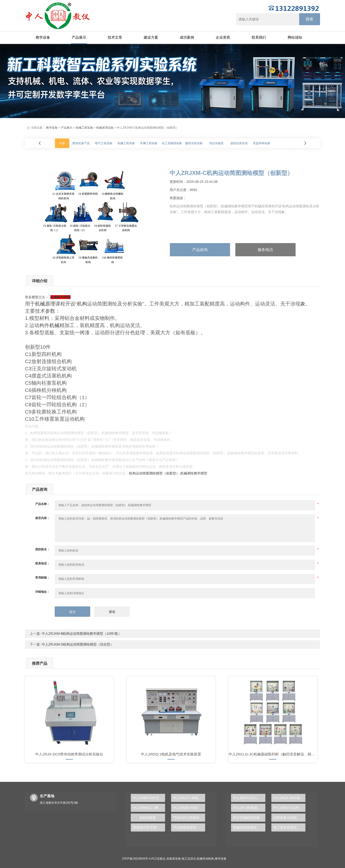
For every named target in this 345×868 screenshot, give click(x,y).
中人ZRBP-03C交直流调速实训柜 (149, 798)
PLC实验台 (158, 859)
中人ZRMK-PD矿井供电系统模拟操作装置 (189, 808)
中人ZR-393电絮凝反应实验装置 (249, 808)
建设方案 (151, 37)
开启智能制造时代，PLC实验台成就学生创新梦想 (189, 827)
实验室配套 (148, 818)
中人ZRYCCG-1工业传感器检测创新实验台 (249, 798)
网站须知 (295, 37)
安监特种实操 (262, 143)
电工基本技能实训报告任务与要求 (289, 827)
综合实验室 (216, 143)
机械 (54, 325)
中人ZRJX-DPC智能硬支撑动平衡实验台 (289, 798)
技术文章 (115, 37)
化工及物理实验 (172, 143)
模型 (35, 297)
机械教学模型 (60, 297)
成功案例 (187, 37)
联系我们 (259, 37)
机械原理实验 (105, 128)
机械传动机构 (205, 859)
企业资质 (223, 37)
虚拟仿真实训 (239, 143)
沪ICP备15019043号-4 (136, 859)
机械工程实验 (84, 128)
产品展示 (79, 37)
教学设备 (43, 37)
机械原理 (45, 304)
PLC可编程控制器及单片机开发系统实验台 (249, 818)
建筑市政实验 (194, 143)
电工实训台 (189, 859)
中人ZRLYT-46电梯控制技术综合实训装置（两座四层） (189, 798)
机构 (82, 304)
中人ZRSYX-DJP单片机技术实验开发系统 (289, 808)
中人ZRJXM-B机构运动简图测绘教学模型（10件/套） (81, 634)
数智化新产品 (81, 143)
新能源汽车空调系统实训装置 (149, 827)
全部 (62, 143)
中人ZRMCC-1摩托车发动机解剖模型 (149, 808)
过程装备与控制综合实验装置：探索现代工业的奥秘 (289, 818)
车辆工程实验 (149, 143)
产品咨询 (200, 250)
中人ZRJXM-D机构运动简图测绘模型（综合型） (77, 644)
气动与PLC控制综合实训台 (189, 818)
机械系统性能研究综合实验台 (249, 827)
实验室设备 (174, 859)
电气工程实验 (104, 143)
